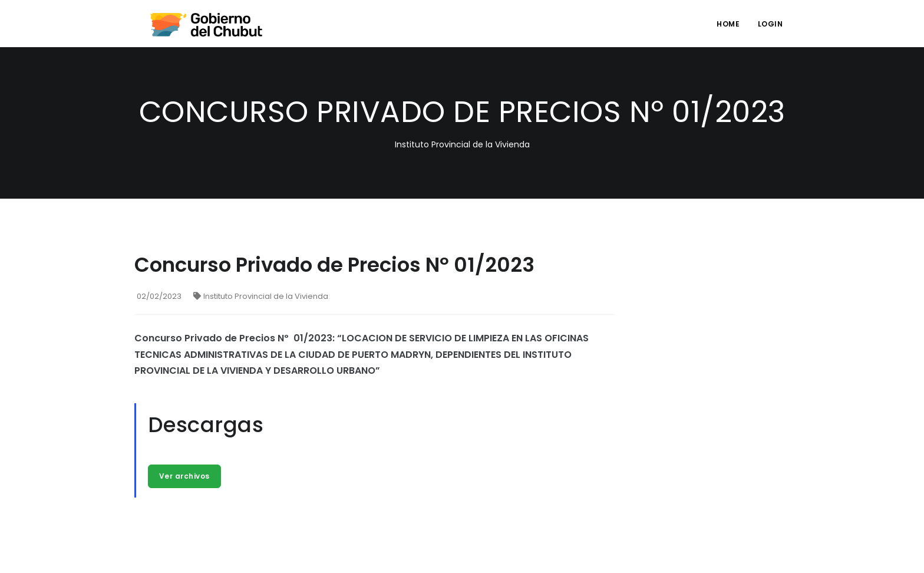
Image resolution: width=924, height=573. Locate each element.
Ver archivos (184, 476)
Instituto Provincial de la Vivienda (261, 296)
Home (728, 24)
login (770, 24)
